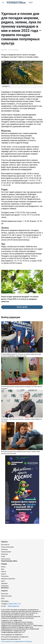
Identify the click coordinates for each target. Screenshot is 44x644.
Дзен (3, 598)
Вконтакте (5, 594)
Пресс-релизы (6, 559)
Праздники (5, 586)
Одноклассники (6, 596)
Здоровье (4, 583)
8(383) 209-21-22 (14, 604)
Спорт (3, 556)
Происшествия (6, 552)
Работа (4, 571)
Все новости (5, 545)
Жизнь (3, 567)
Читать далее (22, 307)
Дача (3, 581)
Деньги (4, 574)
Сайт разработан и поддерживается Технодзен (17, 641)
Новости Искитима (7, 547)
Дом (3, 569)
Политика (4, 549)
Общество (5, 554)
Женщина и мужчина (8, 579)
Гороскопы (5, 576)
